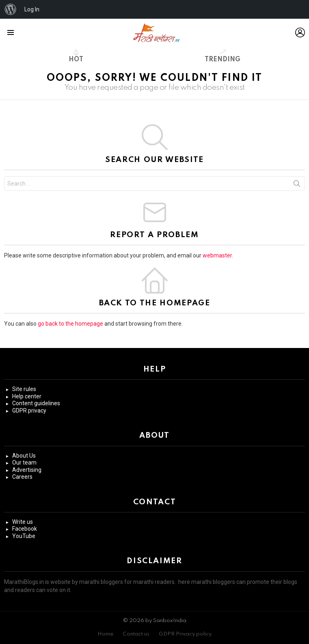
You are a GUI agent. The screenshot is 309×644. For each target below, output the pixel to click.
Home (105, 634)
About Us (24, 456)
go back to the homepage (70, 324)
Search (297, 185)
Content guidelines (36, 403)
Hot (76, 56)
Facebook (25, 529)
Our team (24, 462)
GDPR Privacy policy (185, 634)
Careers (22, 477)
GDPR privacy (29, 411)
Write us (23, 522)
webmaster (217, 255)
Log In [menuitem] (32, 9)
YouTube (24, 536)
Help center (27, 396)
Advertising (27, 470)
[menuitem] (11, 9)
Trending (223, 56)
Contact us (136, 634)
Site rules (24, 389)
